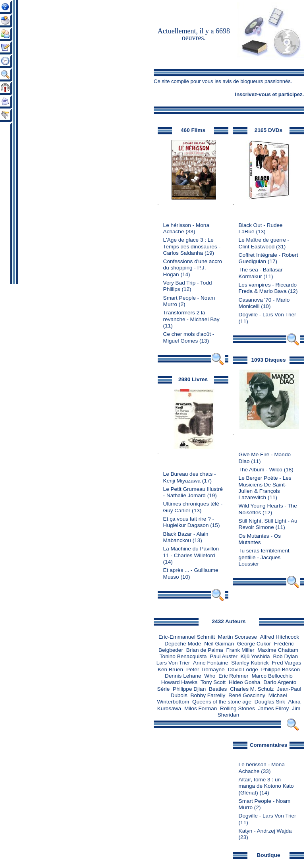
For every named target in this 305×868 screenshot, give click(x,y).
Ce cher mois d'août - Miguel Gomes (189, 337)
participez (291, 94)
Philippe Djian (189, 689)
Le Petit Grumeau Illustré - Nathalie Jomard (193, 492)
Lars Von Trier (173, 663)
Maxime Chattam (278, 650)
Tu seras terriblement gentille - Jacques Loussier (264, 557)
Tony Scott (213, 682)
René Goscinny (247, 695)
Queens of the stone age (222, 702)
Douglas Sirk (270, 702)
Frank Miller (240, 650)
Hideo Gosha (244, 682)
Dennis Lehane (183, 676)
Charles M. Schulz (252, 689)
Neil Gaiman (219, 644)
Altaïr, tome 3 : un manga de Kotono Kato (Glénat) (266, 786)
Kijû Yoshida (255, 656)
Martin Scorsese (237, 637)
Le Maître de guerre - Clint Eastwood (264, 243)
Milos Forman (201, 708)
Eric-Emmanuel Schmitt (187, 637)
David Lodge (243, 669)
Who (210, 676)
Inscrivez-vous (253, 94)
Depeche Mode (183, 644)
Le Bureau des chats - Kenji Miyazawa (190, 477)
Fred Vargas (287, 663)
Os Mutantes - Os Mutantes (260, 539)
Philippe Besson (281, 669)
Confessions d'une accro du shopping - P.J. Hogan (193, 268)
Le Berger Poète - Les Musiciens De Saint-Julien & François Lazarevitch (265, 488)
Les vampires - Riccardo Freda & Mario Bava (268, 288)
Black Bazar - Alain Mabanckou (186, 537)
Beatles (218, 689)
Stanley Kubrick (250, 663)
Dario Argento (280, 682)
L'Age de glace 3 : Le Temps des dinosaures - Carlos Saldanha (192, 246)
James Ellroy (274, 708)
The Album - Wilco (261, 470)
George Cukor (254, 644)
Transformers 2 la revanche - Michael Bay (191, 316)
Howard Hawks (179, 682)
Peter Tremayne (206, 669)
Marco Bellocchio (272, 676)
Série (164, 689)
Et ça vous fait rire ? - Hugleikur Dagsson (189, 522)
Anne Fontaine (210, 663)
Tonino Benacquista (183, 656)
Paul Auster (224, 656)
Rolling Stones (237, 708)
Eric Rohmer (234, 676)
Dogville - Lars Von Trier (267, 315)
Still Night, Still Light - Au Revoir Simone (268, 524)
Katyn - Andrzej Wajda (265, 831)
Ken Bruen (170, 669)
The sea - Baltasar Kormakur (261, 273)
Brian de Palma (205, 650)
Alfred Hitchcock (280, 637)
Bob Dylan (285, 656)
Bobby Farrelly (208, 695)
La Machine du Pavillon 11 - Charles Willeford (191, 552)
